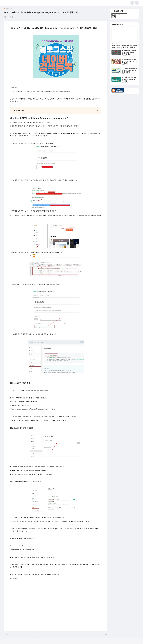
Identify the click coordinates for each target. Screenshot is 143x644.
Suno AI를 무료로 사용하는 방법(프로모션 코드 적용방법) (129, 61)
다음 (7, 635)
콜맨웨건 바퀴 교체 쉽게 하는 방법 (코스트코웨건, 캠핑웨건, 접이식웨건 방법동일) (124, 46)
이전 (104, 635)
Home (137, 641)
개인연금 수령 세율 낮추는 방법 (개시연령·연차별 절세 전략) (129, 70)
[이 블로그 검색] (119, 14)
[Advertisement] (56, 607)
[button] (132, 3)
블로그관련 (10, 8)
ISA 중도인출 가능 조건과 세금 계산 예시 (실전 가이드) (129, 79)
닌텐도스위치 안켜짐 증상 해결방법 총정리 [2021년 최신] (129, 52)
